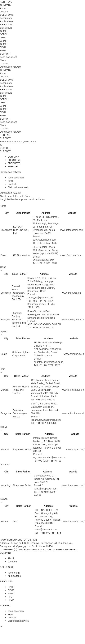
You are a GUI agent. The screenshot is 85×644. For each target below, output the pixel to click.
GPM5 (3, 41)
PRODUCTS (6, 24)
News (3, 60)
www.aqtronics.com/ (73, 413)
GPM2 (3, 31)
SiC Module (6, 28)
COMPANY (6, 5)
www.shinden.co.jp (74, 354)
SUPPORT (5, 54)
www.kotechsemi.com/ (72, 230)
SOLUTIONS (6, 15)
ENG (10, 2)
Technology (6, 18)
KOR (2, 2)
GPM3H (4, 34)
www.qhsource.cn (71, 293)
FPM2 (3, 50)
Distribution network (10, 67)
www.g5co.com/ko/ (70, 255)
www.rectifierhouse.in (73, 390)
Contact (4, 63)
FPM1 (3, 47)
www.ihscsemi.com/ (74, 521)
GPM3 (3, 37)
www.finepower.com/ (73, 485)
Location (5, 11)
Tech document (8, 57)
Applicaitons (7, 21)
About (3, 8)
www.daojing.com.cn (73, 319)
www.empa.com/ (75, 449)
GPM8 (3, 44)
